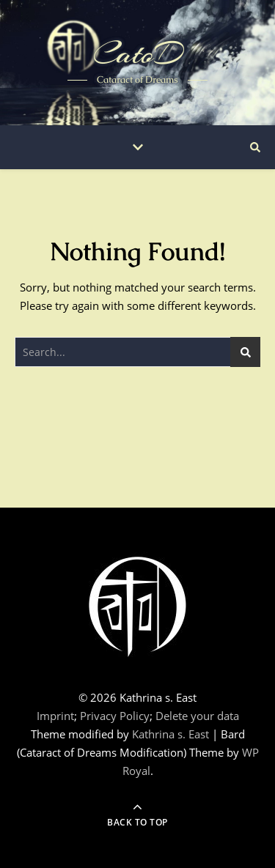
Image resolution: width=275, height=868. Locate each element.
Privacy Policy (115, 716)
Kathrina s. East (170, 734)
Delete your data (197, 716)
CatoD (137, 53)
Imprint (55, 716)
